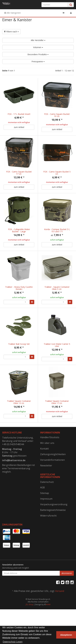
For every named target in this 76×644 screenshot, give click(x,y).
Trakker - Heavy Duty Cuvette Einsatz (19, 294)
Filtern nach (11, 32)
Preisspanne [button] (38, 61)
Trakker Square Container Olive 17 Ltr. (57, 414)
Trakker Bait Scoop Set (19, 353)
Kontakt (44, 464)
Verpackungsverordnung (54, 520)
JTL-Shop (30, 620)
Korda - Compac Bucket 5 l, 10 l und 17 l (57, 233)
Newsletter (46, 481)
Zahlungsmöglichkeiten (53, 469)
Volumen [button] (38, 47)
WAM (48, 620)
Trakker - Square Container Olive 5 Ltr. (57, 294)
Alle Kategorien (13, 13)
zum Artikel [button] (19, 127)
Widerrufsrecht (48, 531)
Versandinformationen (52, 475)
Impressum (46, 514)
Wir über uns (47, 458)
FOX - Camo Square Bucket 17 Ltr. (19, 173)
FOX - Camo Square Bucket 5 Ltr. (57, 173)
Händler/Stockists (50, 452)
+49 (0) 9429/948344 (13, 459)
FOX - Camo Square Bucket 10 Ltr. (57, 115)
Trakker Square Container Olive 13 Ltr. (19, 414)
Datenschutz (47, 497)
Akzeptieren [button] (66, 635)
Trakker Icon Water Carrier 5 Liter (57, 354)
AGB (42, 503)
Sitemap (45, 508)
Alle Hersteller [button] (38, 40)
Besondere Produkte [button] (38, 54)
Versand (60, 606)
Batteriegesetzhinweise (53, 525)
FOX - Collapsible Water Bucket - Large (19, 233)
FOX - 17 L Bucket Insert (19, 114)
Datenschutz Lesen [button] (13, 642)
